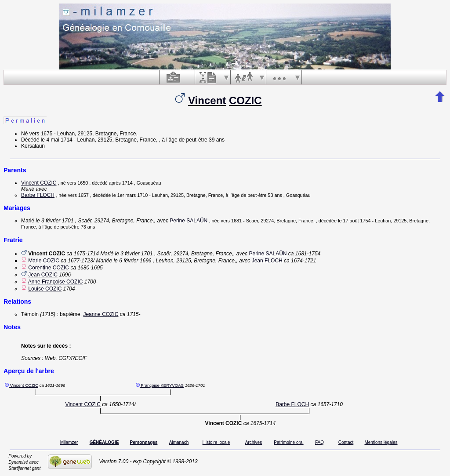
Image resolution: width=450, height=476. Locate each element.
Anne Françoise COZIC (56, 282)
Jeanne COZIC (101, 314)
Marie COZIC (44, 261)
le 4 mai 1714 (57, 140)
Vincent (207, 100)
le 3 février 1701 (54, 221)
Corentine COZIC (49, 268)
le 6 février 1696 (132, 261)
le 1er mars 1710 (130, 195)
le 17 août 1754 (354, 221)
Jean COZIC (43, 275)
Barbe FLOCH (38, 195)
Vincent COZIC (39, 183)
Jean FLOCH (267, 261)
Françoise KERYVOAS (162, 385)
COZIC (245, 100)
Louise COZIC (45, 289)
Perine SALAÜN (189, 221)
